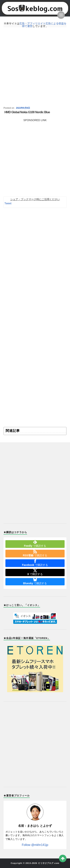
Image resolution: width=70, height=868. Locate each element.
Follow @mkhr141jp (35, 845)
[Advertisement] (35, 67)
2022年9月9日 (23, 108)
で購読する (35, 544)
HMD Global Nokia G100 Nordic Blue (27, 112)
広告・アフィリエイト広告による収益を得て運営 (43, 25)
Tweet (8, 203)
